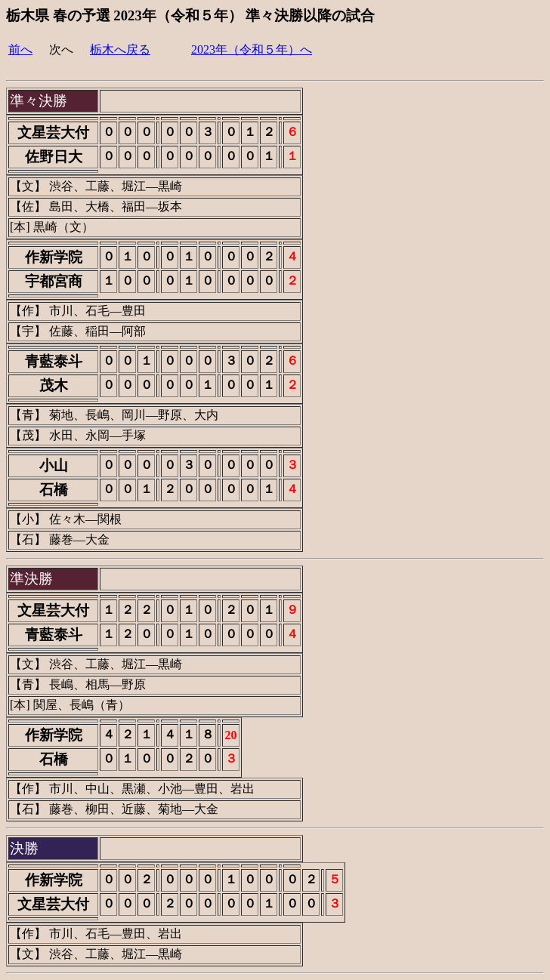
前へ (20, 49)
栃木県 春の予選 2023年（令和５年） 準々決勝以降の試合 (190, 15)
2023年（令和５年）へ (252, 49)
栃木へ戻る (120, 49)
